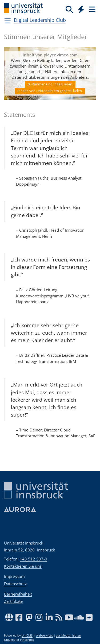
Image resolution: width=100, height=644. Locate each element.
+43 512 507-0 (33, 559)
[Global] (80, 8)
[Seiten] (92, 9)
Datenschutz (15, 584)
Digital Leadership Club (40, 20)
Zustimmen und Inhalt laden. (50, 84)
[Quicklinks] (81, 9)
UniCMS (27, 635)
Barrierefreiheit (18, 594)
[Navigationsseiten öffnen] (8, 21)
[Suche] (69, 9)
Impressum (14, 576)
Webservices (44, 635)
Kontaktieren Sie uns (23, 566)
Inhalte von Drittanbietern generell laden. (50, 91)
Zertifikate (13, 601)
